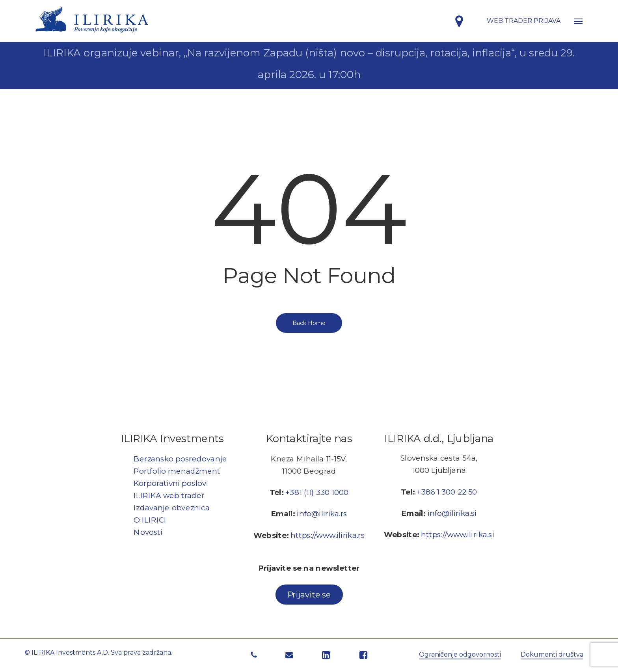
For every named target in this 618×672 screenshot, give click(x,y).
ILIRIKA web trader (169, 495)
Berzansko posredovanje (180, 458)
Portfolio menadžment (177, 471)
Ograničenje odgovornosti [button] (460, 654)
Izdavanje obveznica (172, 507)
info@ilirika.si (452, 513)
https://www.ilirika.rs (328, 535)
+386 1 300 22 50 (447, 492)
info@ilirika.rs (322, 514)
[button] (578, 21)
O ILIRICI (150, 520)
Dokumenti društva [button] (552, 654)
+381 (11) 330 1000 (317, 492)
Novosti (148, 532)
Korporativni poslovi (171, 483)
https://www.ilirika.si (458, 534)
